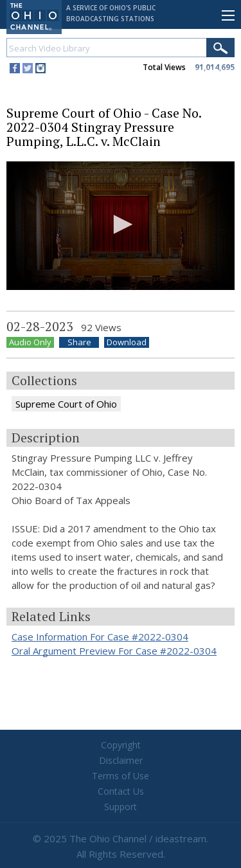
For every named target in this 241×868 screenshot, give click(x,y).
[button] (121, 224)
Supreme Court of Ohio (66, 404)
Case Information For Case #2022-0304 (100, 637)
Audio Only (30, 342)
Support (121, 807)
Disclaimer (121, 760)
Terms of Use (121, 776)
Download (127, 342)
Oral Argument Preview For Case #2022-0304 (114, 651)
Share (79, 342)
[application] (121, 226)
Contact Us (121, 791)
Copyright (121, 745)
